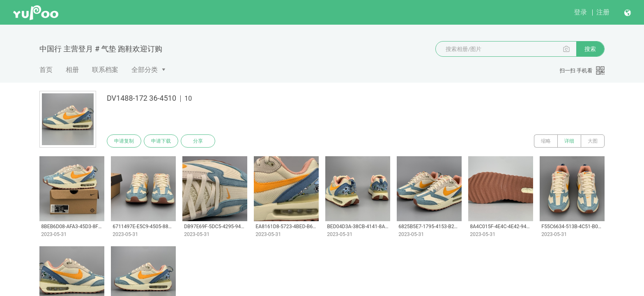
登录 (580, 12)
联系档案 (105, 70)
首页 (46, 70)
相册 (72, 70)
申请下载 (161, 141)
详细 (569, 141)
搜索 (590, 49)
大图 (593, 141)
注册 (603, 12)
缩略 (546, 141)
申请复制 (124, 141)
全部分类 (145, 70)
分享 (198, 141)
